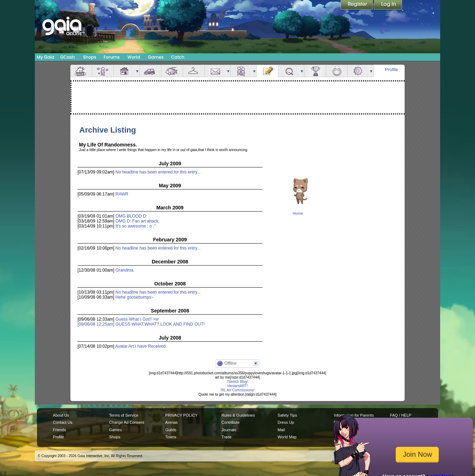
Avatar (103, 71)
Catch (178, 57)
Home (298, 213)
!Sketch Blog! (238, 382)
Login (388, 5)
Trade (226, 437)
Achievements (315, 71)
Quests (289, 71)
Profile (392, 69)
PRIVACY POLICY (182, 415)
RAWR (122, 194)
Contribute (231, 422)
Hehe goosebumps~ (135, 297)
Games (156, 57)
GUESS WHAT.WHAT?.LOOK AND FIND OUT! (160, 324)
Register (357, 5)
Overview (81, 71)
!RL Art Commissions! (237, 390)
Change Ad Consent (127, 422)
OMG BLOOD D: (131, 216)
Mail (215, 71)
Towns (171, 437)
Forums (111, 57)
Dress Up (286, 422)
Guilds (171, 430)
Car (150, 71)
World (134, 57)
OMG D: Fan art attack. (138, 221)
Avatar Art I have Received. (141, 346)
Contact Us (63, 422)
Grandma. (125, 270)
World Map (287, 437)
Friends (241, 71)
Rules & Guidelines (238, 415)
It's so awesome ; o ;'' (136, 226)
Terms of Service (124, 415)
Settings (358, 71)
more (137, 71)
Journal (267, 71)
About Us (61, 415)
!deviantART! (237, 386)
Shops (89, 57)
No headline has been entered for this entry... (158, 172)
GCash (68, 57)
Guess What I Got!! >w (137, 319)
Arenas (172, 422)
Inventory (194, 71)
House (124, 71)
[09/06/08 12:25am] (97, 324)
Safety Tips (287, 415)
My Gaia (45, 57)
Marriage (337, 71)
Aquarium (172, 71)
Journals (229, 430)
